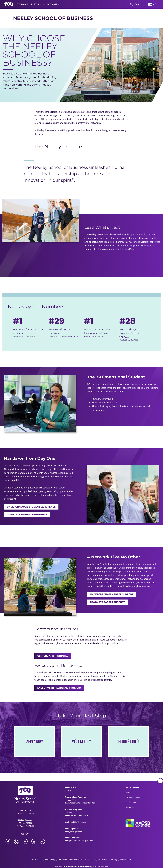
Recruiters (130, 807)
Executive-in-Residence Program (59, 688)
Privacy (114, 860)
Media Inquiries (132, 802)
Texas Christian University (81, 866)
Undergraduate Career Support (112, 594)
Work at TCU (37, 860)
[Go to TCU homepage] (32, 4)
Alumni (128, 792)
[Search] (136, 4)
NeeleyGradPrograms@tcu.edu (77, 815)
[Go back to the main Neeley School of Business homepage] (25, 794)
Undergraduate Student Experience (31, 507)
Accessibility (50, 860)
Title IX (88, 860)
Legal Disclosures (101, 860)
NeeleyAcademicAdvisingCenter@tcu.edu (81, 803)
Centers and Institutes (53, 656)
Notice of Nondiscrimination (70, 860)
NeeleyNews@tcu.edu (73, 832)
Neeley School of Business (53, 18)
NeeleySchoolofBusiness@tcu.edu (79, 840)
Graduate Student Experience (27, 514)
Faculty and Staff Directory (75, 822)
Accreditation (126, 860)
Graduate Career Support (107, 602)
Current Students (133, 797)
